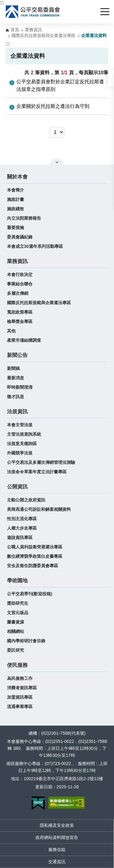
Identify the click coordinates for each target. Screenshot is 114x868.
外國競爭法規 (20, 453)
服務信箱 (57, 850)
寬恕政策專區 (20, 312)
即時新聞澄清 (20, 387)
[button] (111, 78)
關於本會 (17, 177)
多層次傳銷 (18, 293)
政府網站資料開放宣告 (57, 837)
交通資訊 (57, 862)
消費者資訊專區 (22, 688)
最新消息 (16, 378)
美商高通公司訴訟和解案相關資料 (39, 509)
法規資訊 (17, 412)
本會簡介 (16, 190)
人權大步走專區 (22, 528)
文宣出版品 (18, 613)
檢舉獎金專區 (20, 321)
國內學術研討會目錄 (26, 641)
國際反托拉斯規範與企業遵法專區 (43, 35)
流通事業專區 (20, 707)
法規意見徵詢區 (22, 444)
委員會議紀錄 (20, 237)
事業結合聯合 (20, 284)
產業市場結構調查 (24, 340)
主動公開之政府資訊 (26, 500)
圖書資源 (16, 622)
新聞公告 (17, 355)
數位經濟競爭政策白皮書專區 (35, 556)
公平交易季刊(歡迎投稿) (30, 594)
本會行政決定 (20, 274)
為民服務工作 (20, 678)
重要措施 (16, 228)
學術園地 (17, 581)
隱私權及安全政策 (57, 825)
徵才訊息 (16, 397)
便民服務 (17, 665)
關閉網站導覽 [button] (57, 162)
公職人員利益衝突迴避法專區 (35, 547)
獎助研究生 (18, 603)
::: (2, 3)
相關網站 (16, 631)
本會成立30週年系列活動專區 (35, 246)
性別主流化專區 (22, 519)
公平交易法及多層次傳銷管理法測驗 (41, 462)
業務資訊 (33, 30)
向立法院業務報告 (24, 218)
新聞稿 (13, 368)
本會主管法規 (20, 425)
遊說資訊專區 (20, 537)
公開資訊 (17, 487)
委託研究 (16, 650)
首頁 (15, 30)
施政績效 (16, 209)
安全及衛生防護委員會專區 (33, 566)
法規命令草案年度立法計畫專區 (37, 472)
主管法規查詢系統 (24, 434)
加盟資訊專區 (20, 697)
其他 (11, 331)
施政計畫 (16, 199)
